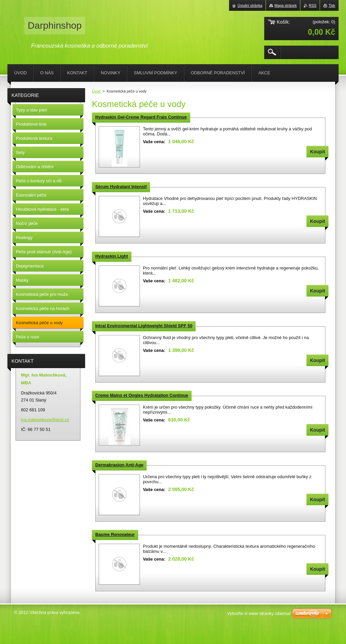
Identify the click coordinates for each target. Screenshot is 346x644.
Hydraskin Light (112, 256)
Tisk (332, 5)
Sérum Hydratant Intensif (121, 187)
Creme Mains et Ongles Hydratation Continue (142, 395)
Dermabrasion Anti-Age (119, 465)
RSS (313, 5)
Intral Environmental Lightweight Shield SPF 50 (144, 326)
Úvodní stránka (250, 5)
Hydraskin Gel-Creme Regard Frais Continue (141, 117)
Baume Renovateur (115, 534)
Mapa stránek (286, 5)
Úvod (96, 91)
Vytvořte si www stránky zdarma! (259, 613)
